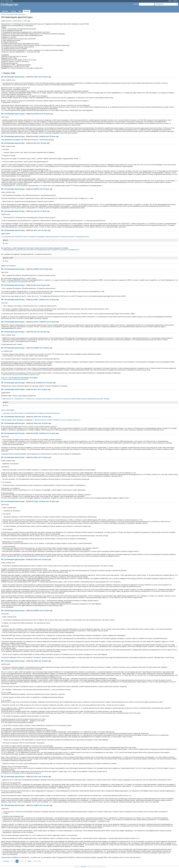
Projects (7, 1)
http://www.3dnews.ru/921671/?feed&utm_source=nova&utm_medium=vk (57, 420)
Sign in (171, 1)
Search (136, 4)
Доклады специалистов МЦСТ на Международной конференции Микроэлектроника (32, 413)
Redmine (83, 867)
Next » (30, 861)
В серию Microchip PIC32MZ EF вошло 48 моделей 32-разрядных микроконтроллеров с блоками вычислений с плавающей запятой (46, 237)
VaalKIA (36, 189)
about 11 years (23, 21)
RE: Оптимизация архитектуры (13, 77)
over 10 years (43, 77)
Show (7, 243)
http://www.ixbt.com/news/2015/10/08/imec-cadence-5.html (21, 375)
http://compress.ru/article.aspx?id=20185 (15, 379)
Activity (13, 11)
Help (11, 1)
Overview (5, 11)
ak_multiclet (38, 383)
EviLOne (37, 114)
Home (2, 1)
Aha (35, 143)
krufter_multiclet (13, 21)
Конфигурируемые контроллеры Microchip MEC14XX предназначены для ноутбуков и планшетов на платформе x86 (41, 250)
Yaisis (36, 77)
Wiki (20, 11)
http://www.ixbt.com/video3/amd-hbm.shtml (21, 282)
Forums (26, 11)
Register (176, 1)
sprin (35, 230)
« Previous (6, 861)
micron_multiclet (40, 322)
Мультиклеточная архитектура (16, 14)
